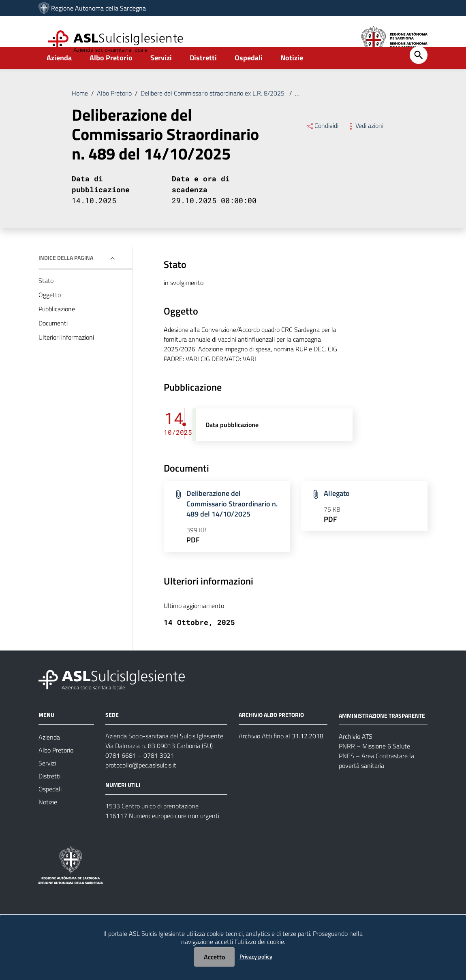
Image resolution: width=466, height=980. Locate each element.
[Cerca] (419, 73)
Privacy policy (256, 956)
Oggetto (50, 312)
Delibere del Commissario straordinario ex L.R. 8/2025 (213, 111)
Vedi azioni (365, 143)
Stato (46, 298)
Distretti (203, 75)
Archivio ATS (356, 754)
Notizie (292, 75)
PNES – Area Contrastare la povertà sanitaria (376, 778)
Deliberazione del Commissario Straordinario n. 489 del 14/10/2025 (232, 521)
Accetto (214, 957)
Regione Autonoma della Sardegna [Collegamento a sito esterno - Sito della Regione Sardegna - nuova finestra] (98, 8)
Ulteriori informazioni (66, 355)
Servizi (161, 75)
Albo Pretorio (111, 75)
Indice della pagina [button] (66, 275)
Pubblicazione (57, 327)
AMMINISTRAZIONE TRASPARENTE (382, 733)
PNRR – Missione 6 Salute (374, 764)
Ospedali (249, 75)
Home (80, 111)
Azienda (59, 75)
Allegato (337, 511)
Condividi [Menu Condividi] (322, 143)
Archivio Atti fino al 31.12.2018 (281, 754)
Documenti (53, 341)
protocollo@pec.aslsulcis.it (141, 783)
